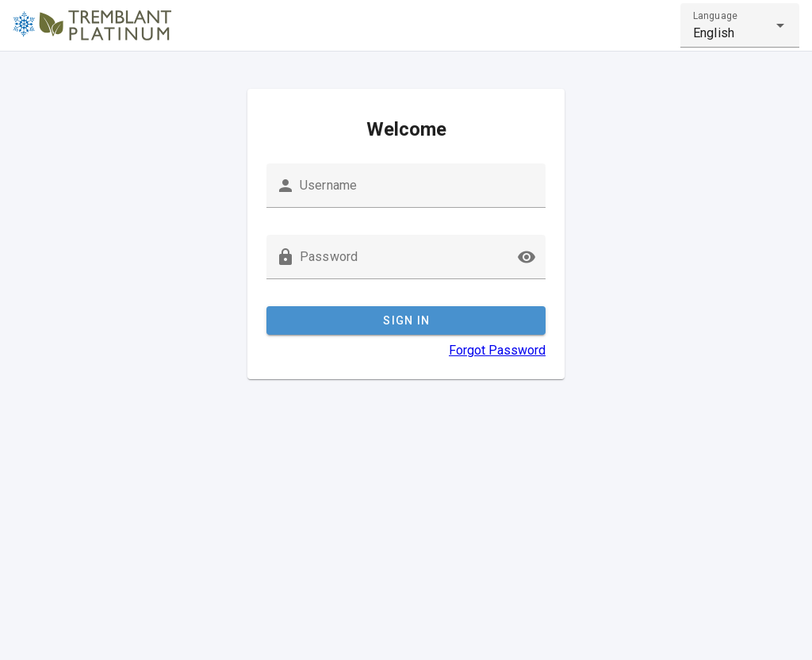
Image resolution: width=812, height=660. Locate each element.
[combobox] (740, 25)
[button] (527, 257)
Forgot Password (497, 350)
